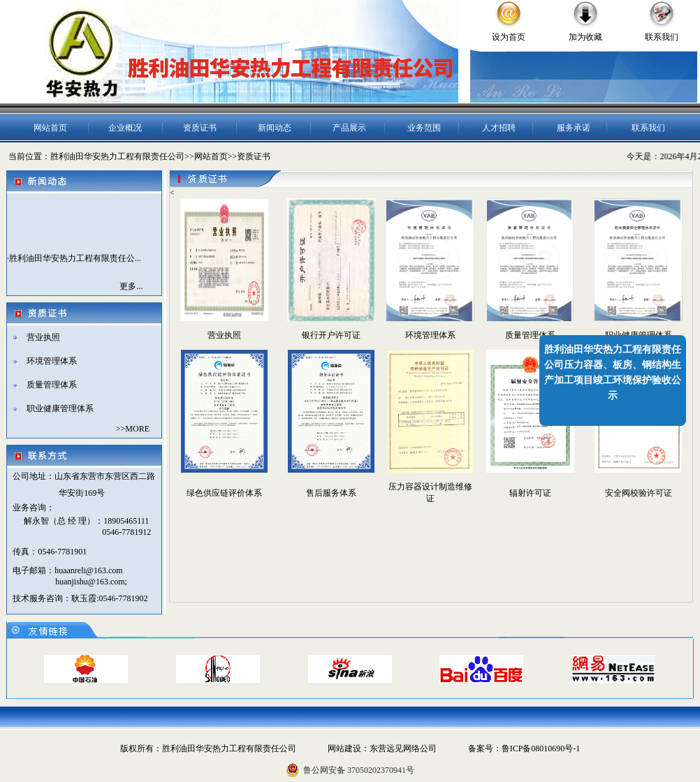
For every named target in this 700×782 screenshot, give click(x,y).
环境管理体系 (52, 361)
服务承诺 (574, 128)
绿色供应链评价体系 (224, 493)
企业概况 (125, 128)
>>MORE (133, 429)
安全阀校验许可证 (639, 493)
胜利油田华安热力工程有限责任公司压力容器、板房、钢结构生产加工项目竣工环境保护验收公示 (613, 372)
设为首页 (509, 37)
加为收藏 (585, 37)
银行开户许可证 (331, 335)
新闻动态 (275, 128)
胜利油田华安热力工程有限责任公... (75, 260)
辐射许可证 (530, 493)
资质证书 (200, 128)
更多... (131, 286)
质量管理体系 (52, 385)
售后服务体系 (331, 493)
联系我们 (662, 37)
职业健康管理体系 (60, 408)
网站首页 (50, 128)
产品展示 (349, 128)
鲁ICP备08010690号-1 (541, 748)
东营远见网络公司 (403, 748)
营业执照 (43, 337)
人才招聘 (499, 128)
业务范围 (424, 128)
